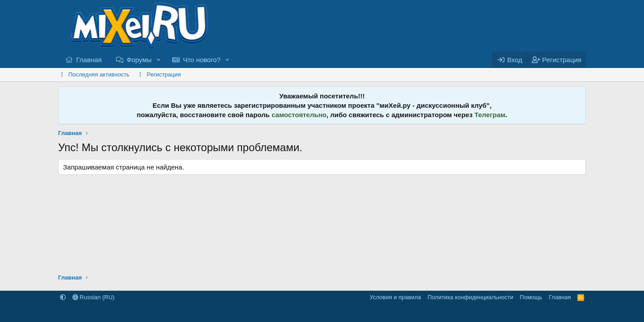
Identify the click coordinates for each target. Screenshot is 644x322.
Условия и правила (396, 297)
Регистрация (164, 74)
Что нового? (202, 60)
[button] (159, 60)
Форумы (139, 60)
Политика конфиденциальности (470, 297)
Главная (89, 60)
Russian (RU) (94, 297)
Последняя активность (99, 74)
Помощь (531, 297)
